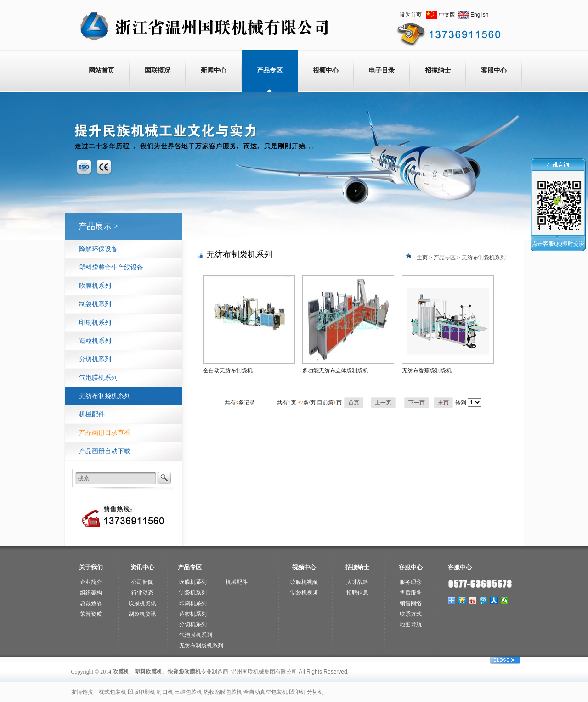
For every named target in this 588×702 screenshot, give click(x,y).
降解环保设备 (98, 249)
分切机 (315, 692)
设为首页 (411, 15)
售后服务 (411, 593)
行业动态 (142, 593)
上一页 (383, 403)
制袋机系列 (95, 304)
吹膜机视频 (304, 582)
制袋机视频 (304, 593)
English (479, 15)
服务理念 (411, 582)
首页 (354, 403)
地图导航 (411, 624)
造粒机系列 (95, 341)
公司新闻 (142, 582)
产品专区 (270, 70)
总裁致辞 (91, 603)
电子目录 (382, 70)
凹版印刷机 (141, 692)
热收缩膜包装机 (223, 692)
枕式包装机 (113, 692)
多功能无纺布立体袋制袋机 (335, 371)
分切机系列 (95, 359)
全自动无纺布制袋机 (228, 371)
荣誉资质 (91, 614)
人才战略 (357, 582)
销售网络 (411, 603)
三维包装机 (188, 692)
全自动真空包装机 (266, 692)
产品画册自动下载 (105, 451)
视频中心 (326, 70)
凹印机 (297, 692)
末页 (443, 403)
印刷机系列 (95, 323)
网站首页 (102, 70)
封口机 (165, 692)
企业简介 (91, 582)
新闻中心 (214, 70)
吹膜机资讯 (142, 603)
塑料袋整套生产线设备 (111, 267)
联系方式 (411, 614)
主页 (422, 258)
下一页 (417, 403)
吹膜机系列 (95, 286)
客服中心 (494, 70)
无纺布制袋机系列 (105, 396)
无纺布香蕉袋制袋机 (427, 371)
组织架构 (91, 593)
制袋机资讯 (142, 614)
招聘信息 (357, 593)
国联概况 (158, 70)
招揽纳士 (438, 70)
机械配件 (92, 414)
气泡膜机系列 (98, 378)
